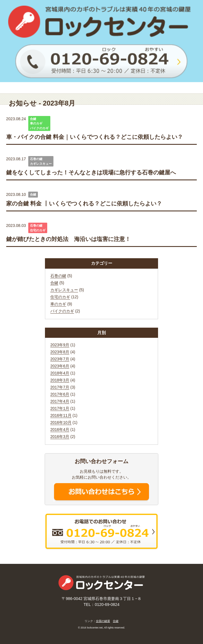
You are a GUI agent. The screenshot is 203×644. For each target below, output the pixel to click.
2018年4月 (60, 373)
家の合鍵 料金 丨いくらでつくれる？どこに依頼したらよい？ (84, 203)
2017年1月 (60, 408)
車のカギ (36, 123)
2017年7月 (60, 387)
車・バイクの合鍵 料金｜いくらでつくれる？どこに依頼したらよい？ (95, 137)
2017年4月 (60, 401)
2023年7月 (60, 359)
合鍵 (33, 119)
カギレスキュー (41, 164)
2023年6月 (60, 366)
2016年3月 (60, 437)
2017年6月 (60, 394)
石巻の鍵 (36, 159)
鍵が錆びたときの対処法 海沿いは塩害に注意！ (68, 239)
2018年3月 (60, 380)
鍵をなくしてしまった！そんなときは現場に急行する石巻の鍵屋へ (91, 172)
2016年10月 (61, 422)
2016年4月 (60, 430)
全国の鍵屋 (103, 621)
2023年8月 (60, 352)
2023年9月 (60, 345)
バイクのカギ (39, 128)
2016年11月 (61, 415)
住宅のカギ (38, 230)
